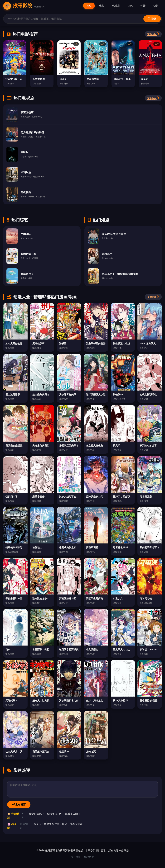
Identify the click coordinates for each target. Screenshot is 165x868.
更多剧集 (153, 98)
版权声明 (89, 857)
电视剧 (116, 6)
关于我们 (76, 857)
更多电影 (153, 34)
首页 (89, 6)
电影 (102, 6)
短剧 (156, 6)
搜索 (152, 19)
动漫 (143, 6)
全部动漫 (153, 297)
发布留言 (19, 804)
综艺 (130, 6)
